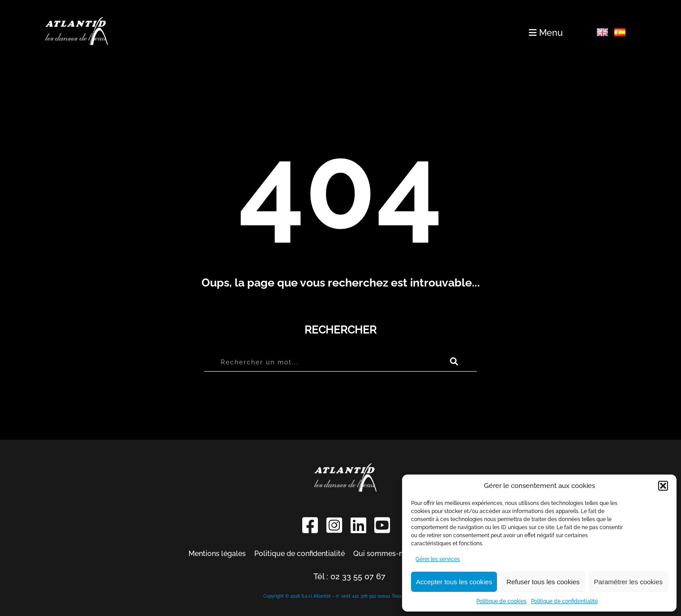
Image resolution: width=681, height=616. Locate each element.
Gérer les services (438, 559)
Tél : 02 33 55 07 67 (349, 576)
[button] (663, 486)
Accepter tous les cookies (454, 582)
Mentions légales (217, 554)
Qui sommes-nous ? (387, 554)
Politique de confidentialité (564, 601)
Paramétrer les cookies (628, 582)
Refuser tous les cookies (543, 582)
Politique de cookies (501, 601)
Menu (546, 33)
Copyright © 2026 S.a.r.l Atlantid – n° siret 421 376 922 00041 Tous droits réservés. (349, 596)
